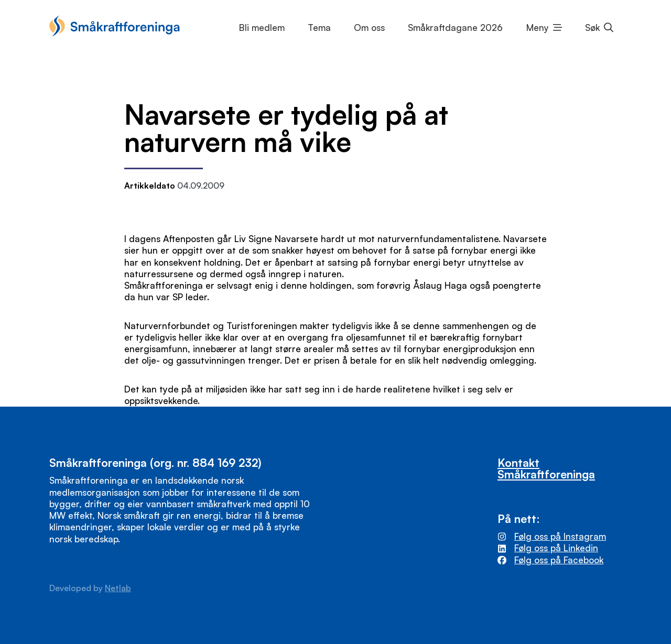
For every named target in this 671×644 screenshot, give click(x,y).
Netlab (118, 588)
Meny (538, 28)
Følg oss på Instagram (560, 536)
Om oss (369, 28)
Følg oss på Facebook (559, 560)
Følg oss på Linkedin (556, 548)
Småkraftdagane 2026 (455, 28)
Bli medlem (262, 28)
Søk (592, 28)
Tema (319, 28)
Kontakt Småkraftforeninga (546, 468)
